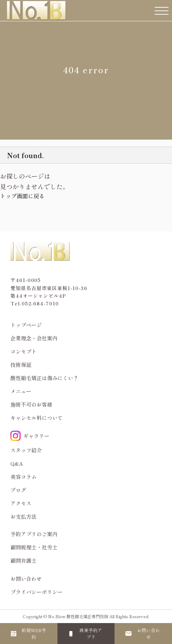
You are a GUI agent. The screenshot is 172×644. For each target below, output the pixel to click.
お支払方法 (24, 516)
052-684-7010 (40, 303)
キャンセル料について (37, 418)
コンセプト (24, 351)
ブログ (18, 490)
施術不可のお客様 (31, 404)
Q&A (17, 463)
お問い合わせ (26, 579)
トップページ (26, 325)
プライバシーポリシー (37, 592)
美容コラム (24, 477)
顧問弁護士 (24, 560)
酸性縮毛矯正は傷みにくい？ (44, 378)
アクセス (21, 503)
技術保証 (21, 365)
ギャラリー (30, 436)
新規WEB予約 (34, 634)
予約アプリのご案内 (34, 534)
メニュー (21, 391)
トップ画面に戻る (22, 196)
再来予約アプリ (91, 634)
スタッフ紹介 (26, 450)
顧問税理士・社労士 (34, 547)
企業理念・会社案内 (34, 338)
